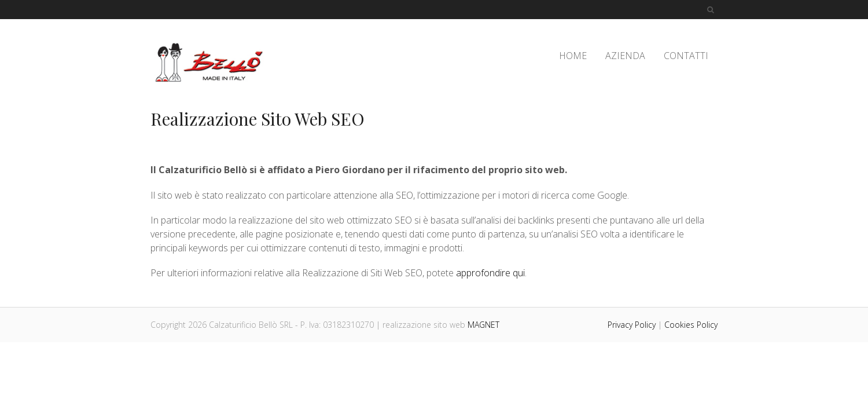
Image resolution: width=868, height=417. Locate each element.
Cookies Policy (691, 325)
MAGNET (483, 325)
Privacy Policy (632, 325)
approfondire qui (490, 273)
